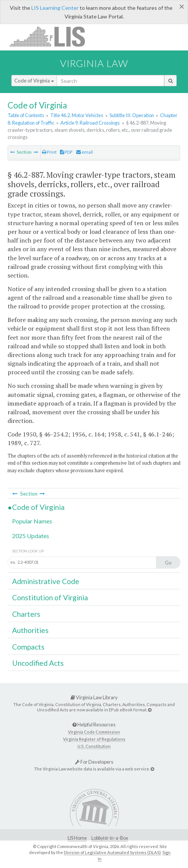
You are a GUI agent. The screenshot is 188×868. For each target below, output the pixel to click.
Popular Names (32, 521)
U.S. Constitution (94, 746)
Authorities (30, 630)
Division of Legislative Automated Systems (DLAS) (112, 852)
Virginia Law (94, 63)
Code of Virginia (34, 81)
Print (49, 152)
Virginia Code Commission (94, 732)
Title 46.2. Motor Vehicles (77, 115)
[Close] (182, 6)
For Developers (94, 762)
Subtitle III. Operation (132, 115)
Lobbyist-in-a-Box (110, 838)
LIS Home (77, 838)
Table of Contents (26, 115)
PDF (66, 152)
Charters (26, 614)
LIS (52, 36)
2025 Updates (31, 536)
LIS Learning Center (55, 8)
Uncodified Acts (38, 663)
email (85, 152)
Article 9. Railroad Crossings (90, 123)
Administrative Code (46, 581)
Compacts (28, 647)
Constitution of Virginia (50, 597)
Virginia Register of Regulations (94, 739)
